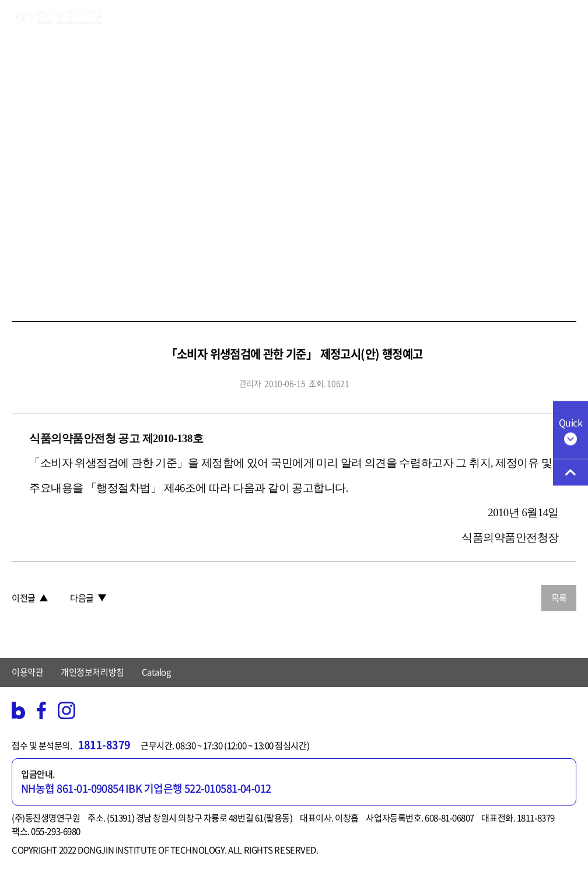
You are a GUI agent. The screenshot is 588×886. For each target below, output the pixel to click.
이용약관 (27, 672)
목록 (559, 598)
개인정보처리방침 (92, 672)
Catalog (156, 672)
